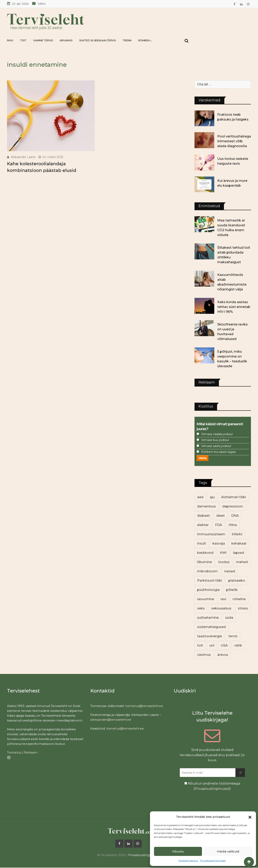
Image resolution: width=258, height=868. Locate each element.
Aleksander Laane (23, 157)
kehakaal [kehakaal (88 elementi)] (239, 543)
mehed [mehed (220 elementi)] (242, 562)
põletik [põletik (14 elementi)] (232, 590)
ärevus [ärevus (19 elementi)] (223, 655)
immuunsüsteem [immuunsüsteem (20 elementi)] (211, 534)
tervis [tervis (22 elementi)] (233, 636)
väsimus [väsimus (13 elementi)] (204, 655)
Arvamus (66, 40)
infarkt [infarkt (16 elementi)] (237, 534)
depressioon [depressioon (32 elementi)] (233, 506)
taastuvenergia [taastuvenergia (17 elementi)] (210, 636)
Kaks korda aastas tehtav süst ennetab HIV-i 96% (234, 307)
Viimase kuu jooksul (215, 440)
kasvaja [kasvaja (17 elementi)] (219, 543)
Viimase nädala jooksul (217, 434)
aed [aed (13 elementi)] (200, 497)
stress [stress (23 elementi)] (243, 608)
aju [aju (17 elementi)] (212, 497)
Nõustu (178, 851)
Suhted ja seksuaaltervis (97, 40)
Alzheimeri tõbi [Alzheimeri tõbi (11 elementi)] (234, 497)
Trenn (127, 40)
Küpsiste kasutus (188, 860)
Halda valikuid (228, 851)
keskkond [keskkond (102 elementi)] (205, 553)
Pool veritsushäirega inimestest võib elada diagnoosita (234, 141)
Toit (23, 40)
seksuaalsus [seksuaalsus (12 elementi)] (221, 608)
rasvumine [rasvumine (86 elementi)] (206, 599)
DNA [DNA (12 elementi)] (235, 516)
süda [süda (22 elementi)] (229, 618)
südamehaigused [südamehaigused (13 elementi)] (211, 627)
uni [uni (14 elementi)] (212, 645)
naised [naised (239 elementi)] (230, 571)
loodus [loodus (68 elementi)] (224, 562)
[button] (250, 817)
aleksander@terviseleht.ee (111, 720)
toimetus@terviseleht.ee (144, 706)
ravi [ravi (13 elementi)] (223, 599)
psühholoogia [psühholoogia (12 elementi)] (208, 590)
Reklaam (31, 752)
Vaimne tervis (43, 40)
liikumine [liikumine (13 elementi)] (204, 562)
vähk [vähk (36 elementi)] (238, 645)
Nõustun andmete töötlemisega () (212, 786)
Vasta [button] (202, 458)
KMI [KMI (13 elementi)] (223, 553)
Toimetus (14, 752)
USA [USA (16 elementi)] (224, 645)
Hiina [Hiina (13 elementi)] (233, 525)
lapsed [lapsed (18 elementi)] (239, 553)
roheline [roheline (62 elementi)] (239, 599)
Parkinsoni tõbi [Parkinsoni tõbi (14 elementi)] (210, 581)
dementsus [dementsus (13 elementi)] (207, 506)
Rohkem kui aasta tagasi (218, 452)
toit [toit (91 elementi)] (200, 645)
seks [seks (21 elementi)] (201, 608)
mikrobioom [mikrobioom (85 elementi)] (207, 571)
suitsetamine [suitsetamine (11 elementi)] (208, 618)
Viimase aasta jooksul (216, 446)
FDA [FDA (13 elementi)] (219, 525)
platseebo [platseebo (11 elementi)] (237, 581)
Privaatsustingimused (213, 860)
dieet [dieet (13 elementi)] (221, 516)
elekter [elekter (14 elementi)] (203, 525)
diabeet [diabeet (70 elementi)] (203, 516)
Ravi (10, 40)
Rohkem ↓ (145, 40)
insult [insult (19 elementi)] (202, 543)
